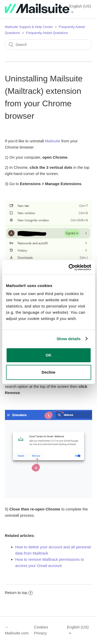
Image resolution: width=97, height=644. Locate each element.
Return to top (19, 593)
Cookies (41, 627)
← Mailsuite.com (17, 630)
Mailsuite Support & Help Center (29, 27)
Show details (69, 339)
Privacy (40, 633)
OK (48, 355)
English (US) (80, 6)
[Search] (49, 45)
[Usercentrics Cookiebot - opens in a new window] (69, 267)
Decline (48, 372)
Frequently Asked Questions (47, 33)
